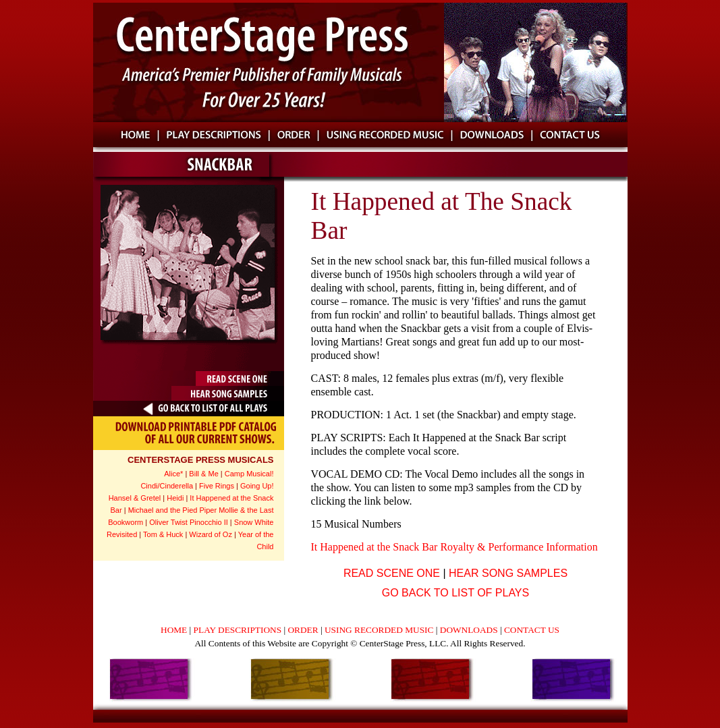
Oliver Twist (168, 522)
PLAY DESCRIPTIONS (239, 630)
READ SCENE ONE (392, 573)
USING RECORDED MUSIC (380, 630)
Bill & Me (203, 474)
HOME (175, 630)
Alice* (173, 474)
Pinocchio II (209, 522)
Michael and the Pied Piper (172, 510)
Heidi (175, 498)
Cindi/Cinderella (167, 486)
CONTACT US (532, 630)
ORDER (303, 630)
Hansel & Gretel (135, 498)
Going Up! (257, 486)
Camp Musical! (249, 474)
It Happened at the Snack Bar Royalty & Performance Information (454, 547)
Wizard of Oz (211, 534)
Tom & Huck (164, 534)
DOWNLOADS (470, 630)
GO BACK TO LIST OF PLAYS (455, 593)
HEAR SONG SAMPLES (508, 573)
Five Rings (217, 486)
